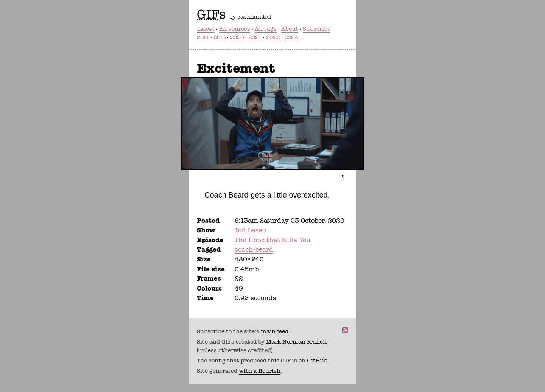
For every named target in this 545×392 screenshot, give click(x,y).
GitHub (317, 361)
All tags (266, 29)
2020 (237, 37)
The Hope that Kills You (272, 240)
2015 (220, 37)
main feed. (275, 331)
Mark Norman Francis (297, 342)
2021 (255, 37)
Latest (206, 29)
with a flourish (260, 371)
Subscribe (317, 29)
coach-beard (254, 249)
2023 (291, 37)
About (290, 29)
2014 (203, 37)
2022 (273, 37)
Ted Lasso (250, 230)
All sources (235, 29)
